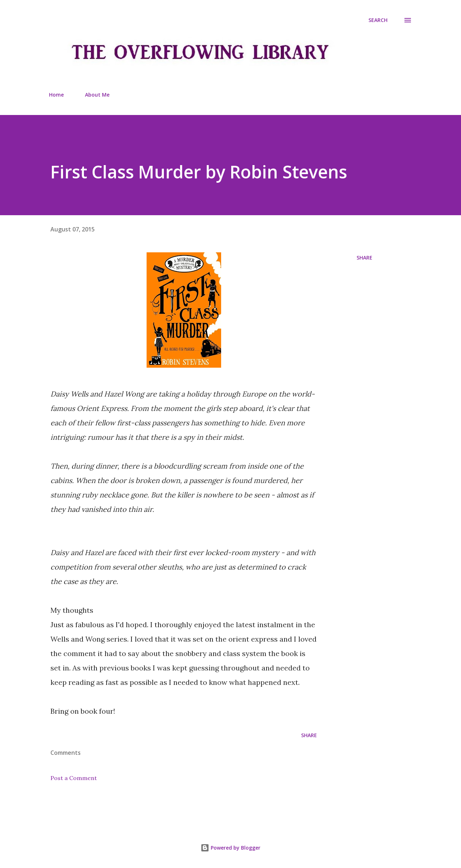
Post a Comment (74, 778)
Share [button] (364, 258)
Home (56, 95)
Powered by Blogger (230, 848)
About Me (97, 95)
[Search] (378, 20)
